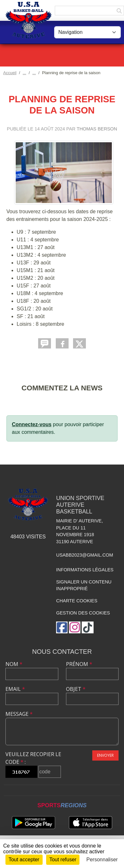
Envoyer (105, 755)
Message (19, 714)
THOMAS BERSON (97, 129)
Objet (76, 689)
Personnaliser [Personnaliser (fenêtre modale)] (102, 860)
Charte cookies (77, 601)
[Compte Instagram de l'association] (75, 627)
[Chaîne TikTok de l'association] (88, 627)
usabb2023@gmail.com (85, 555)
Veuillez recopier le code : (33, 758)
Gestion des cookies (83, 613)
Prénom (79, 664)
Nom (14, 664)
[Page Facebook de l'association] (62, 627)
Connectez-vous (32, 424)
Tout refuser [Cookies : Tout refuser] (63, 860)
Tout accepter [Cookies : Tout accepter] (24, 860)
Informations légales (85, 570)
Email (15, 689)
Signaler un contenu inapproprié (84, 585)
